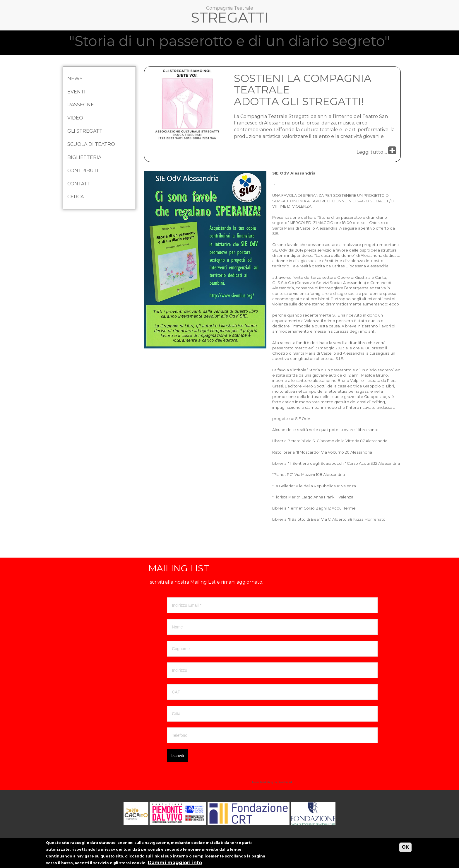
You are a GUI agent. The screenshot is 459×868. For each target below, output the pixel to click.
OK (405, 849)
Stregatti (230, 19)
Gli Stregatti (86, 131)
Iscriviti (178, 756)
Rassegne (81, 105)
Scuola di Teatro (91, 144)
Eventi (76, 92)
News (75, 79)
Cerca (76, 197)
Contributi (83, 171)
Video (75, 118)
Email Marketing (263, 782)
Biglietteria (84, 157)
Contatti (80, 184)
